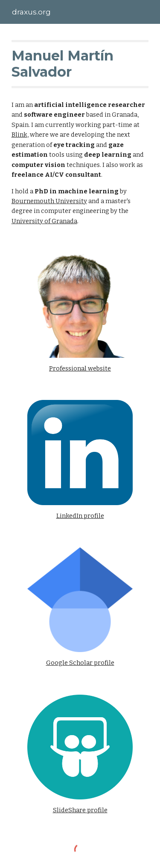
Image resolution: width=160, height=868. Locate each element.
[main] (80, 64)
